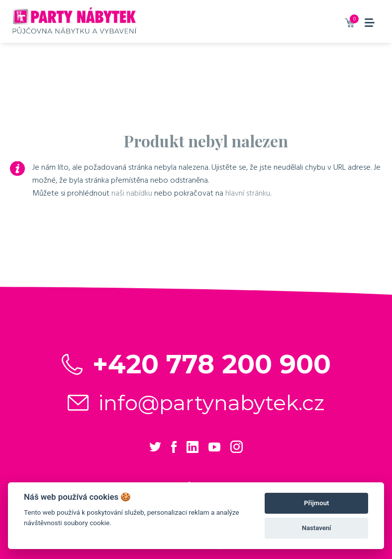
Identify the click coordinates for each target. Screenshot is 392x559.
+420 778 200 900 (212, 364)
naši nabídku (132, 193)
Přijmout (316, 503)
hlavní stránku (248, 193)
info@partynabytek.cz (212, 403)
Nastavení (317, 528)
